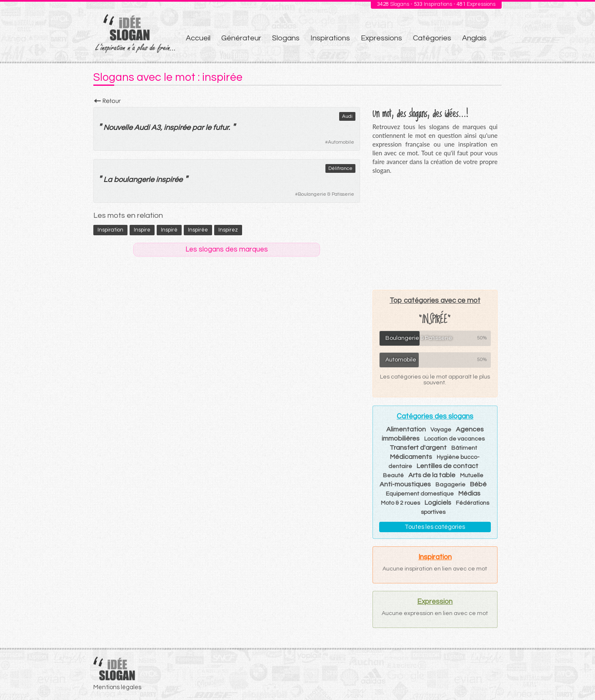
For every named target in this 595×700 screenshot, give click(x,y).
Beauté (393, 476)
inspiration (110, 230)
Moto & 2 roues (400, 503)
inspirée (177, 128)
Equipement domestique (420, 494)
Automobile (341, 142)
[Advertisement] (435, 232)
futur (221, 128)
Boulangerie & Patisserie (326, 194)
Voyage (441, 430)
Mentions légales (117, 687)
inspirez (228, 230)
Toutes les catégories (435, 527)
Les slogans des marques (227, 249)
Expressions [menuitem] (381, 38)
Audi (347, 116)
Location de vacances (454, 439)
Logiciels (438, 503)
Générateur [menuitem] (241, 38)
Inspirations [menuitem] (330, 38)
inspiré (169, 230)
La (108, 180)
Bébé (478, 484)
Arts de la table (432, 475)
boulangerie (134, 180)
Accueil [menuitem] (198, 38)
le (208, 128)
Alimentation (406, 429)
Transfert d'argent (418, 448)
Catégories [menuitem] (432, 38)
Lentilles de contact (447, 466)
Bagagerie (450, 485)
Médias (469, 493)
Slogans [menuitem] (286, 38)
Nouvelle (118, 128)
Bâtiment (464, 448)
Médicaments (411, 457)
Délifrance (340, 168)
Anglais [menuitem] (474, 38)
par (198, 128)
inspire (142, 230)
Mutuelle (472, 476)
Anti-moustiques (405, 484)
